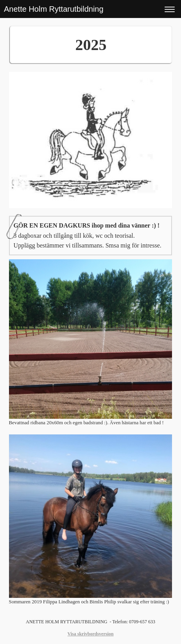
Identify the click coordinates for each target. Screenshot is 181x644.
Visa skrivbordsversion (91, 634)
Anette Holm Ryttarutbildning (54, 9)
